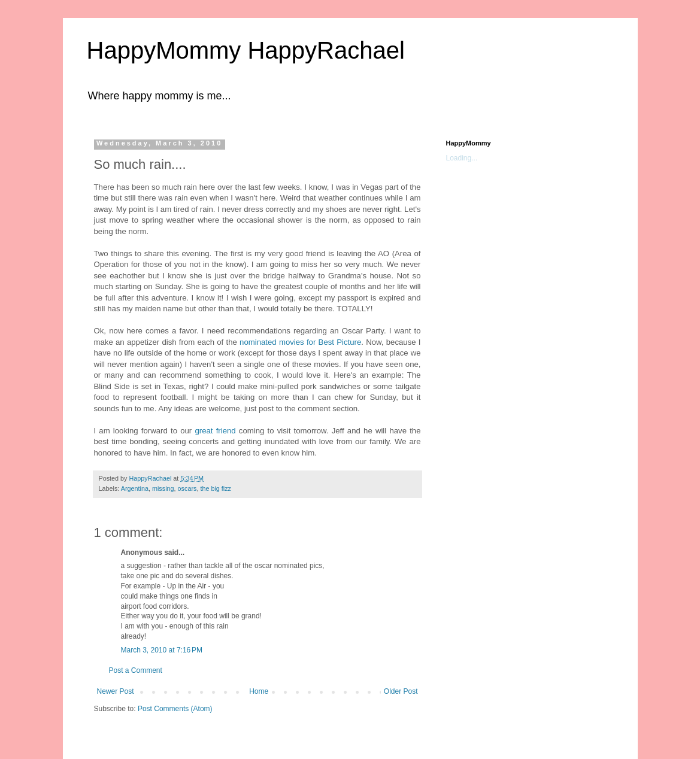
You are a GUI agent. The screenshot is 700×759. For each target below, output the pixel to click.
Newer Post (116, 691)
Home (259, 691)
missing (163, 488)
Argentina (135, 488)
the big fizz (216, 488)
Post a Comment (136, 670)
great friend (215, 431)
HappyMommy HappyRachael (246, 50)
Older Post (401, 691)
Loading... (462, 158)
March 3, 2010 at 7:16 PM (162, 650)
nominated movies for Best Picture (300, 342)
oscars (187, 488)
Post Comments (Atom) (175, 709)
